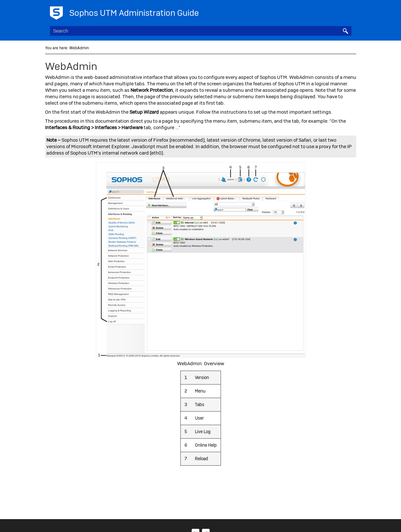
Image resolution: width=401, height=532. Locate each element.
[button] (346, 31)
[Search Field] (201, 31)
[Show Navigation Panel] (348, 11)
